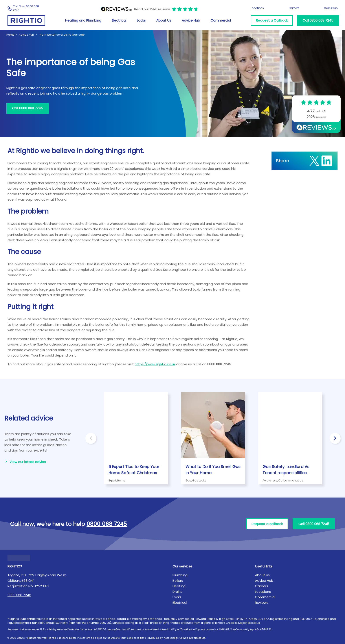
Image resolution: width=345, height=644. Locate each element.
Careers (294, 8)
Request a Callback (272, 20)
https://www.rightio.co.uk (155, 364)
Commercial (221, 20)
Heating (179, 586)
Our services (183, 566)
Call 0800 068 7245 (318, 20)
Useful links (264, 566)
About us (262, 575)
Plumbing (180, 575)
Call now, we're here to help (68, 524)
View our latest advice (28, 462)
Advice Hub (191, 20)
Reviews (262, 603)
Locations (257, 8)
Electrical (119, 20)
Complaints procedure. (193, 638)
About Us (164, 20)
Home (10, 35)
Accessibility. (171, 638)
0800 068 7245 (19, 595)
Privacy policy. (155, 638)
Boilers (178, 581)
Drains (177, 592)
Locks (141, 20)
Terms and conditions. (134, 638)
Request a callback (267, 524)
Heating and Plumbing (83, 20)
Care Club (331, 8)
